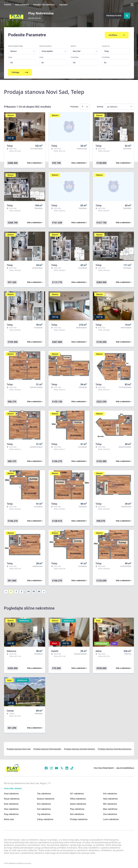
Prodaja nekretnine (79, 819)
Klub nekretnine (11, 803)
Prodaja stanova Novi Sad (19, 748)
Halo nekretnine (110, 798)
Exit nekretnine (44, 809)
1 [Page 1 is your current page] (11, 591)
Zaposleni (63, 5)
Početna (7, 5)
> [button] (44, 591)
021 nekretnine (77, 793)
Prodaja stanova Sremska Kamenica (115, 748)
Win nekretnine (110, 803)
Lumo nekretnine (111, 819)
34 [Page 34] (28, 591)
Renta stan (9, 819)
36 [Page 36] (39, 591)
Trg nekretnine (44, 814)
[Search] (127, 16)
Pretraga (20, 72)
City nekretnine (44, 793)
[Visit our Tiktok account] (72, 767)
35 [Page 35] (34, 591)
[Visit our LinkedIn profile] (67, 767)
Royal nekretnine (12, 798)
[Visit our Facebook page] (46, 767)
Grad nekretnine (11, 793)
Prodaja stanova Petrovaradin (47, 748)
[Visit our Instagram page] (51, 767)
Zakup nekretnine (45, 819)
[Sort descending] (87, 106)
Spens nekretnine (78, 803)
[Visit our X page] (62, 767)
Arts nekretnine (77, 814)
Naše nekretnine (22, 5)
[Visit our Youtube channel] (56, 767)
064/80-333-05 (34, 18)
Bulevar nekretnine (46, 798)
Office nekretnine (78, 798)
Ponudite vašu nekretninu (44, 5)
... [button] (25, 591)
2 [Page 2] (16, 591)
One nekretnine (110, 814)
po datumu (112, 106)
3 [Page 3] (22, 591)
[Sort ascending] (83, 106)
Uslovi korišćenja (125, 767)
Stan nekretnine (11, 809)
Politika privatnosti (104, 767)
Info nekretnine (110, 793)
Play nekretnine (77, 809)
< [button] (6, 591)
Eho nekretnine (44, 803)
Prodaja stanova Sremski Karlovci (80, 748)
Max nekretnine (110, 809)
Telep (107, 51)
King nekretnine (11, 814)
